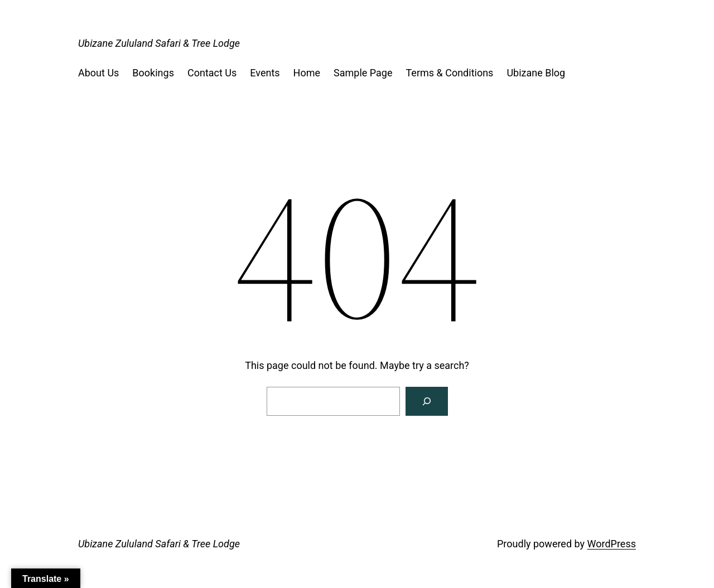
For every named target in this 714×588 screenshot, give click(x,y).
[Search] (427, 401)
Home (307, 73)
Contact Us (212, 73)
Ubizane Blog (536, 73)
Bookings (153, 73)
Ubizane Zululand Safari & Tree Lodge (159, 43)
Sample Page (363, 73)
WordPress (612, 544)
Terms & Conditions (449, 73)
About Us (98, 73)
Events (265, 73)
